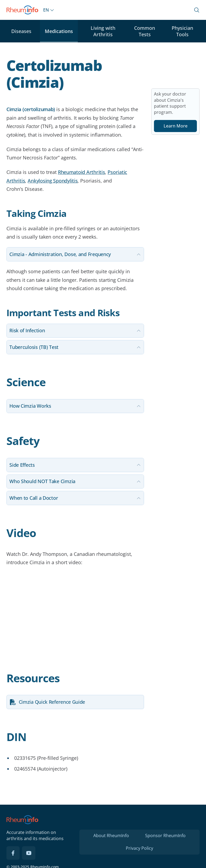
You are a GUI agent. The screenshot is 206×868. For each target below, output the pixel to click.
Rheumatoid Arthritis (82, 172)
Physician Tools (182, 31)
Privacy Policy (139, 848)
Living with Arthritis (103, 31)
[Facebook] (13, 853)
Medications (59, 31)
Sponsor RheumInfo (165, 836)
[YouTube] (29, 853)
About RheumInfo (111, 836)
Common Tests (145, 31)
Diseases (21, 31)
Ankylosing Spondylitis (53, 181)
